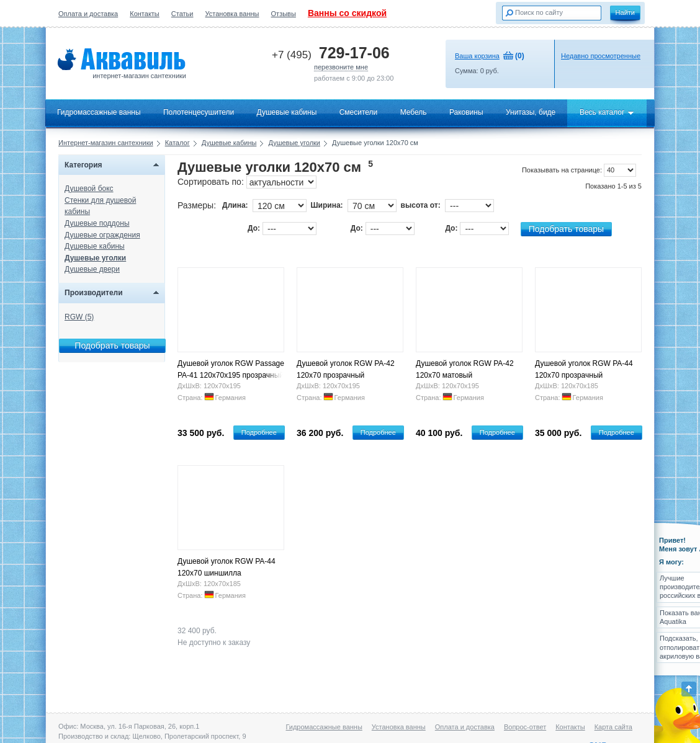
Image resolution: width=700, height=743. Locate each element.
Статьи (182, 14)
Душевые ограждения (102, 235)
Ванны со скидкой (347, 13)
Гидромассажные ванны (99, 112)
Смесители (359, 112)
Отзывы (284, 14)
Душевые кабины (287, 112)
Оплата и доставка (88, 14)
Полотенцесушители (199, 112)
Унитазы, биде (531, 112)
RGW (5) (79, 317)
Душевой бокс (89, 189)
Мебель (414, 112)
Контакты (145, 14)
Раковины (466, 112)
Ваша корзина (477, 56)
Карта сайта (613, 727)
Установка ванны (232, 14)
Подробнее (259, 432)
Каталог (177, 143)
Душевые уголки (294, 143)
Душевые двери (92, 269)
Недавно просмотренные (601, 56)
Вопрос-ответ (525, 727)
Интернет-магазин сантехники (106, 143)
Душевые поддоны (97, 223)
